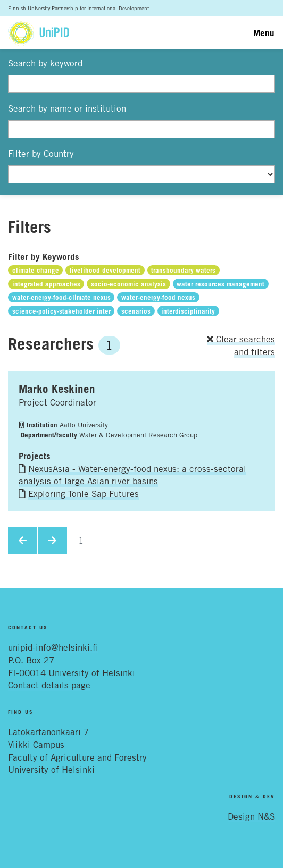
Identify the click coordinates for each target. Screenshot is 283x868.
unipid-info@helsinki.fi (53, 647)
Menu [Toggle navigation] (264, 33)
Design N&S (251, 816)
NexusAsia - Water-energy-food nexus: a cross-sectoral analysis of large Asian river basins (132, 475)
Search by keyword (45, 63)
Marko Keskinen (57, 389)
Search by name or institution (67, 108)
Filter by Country (41, 154)
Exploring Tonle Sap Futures (84, 494)
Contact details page (49, 685)
